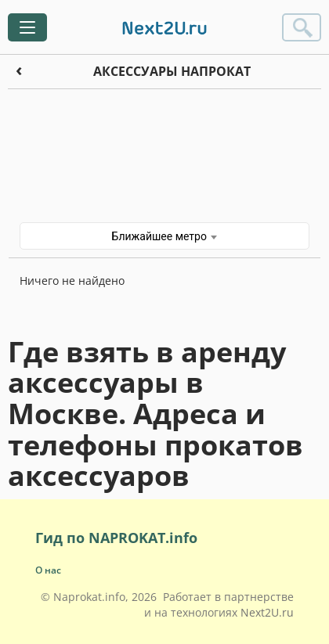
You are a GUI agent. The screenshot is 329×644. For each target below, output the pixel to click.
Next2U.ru (267, 612)
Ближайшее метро (165, 236)
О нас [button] (48, 570)
